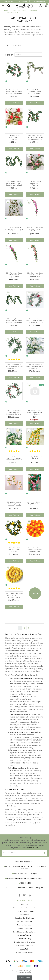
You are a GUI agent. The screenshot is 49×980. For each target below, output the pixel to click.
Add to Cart (14, 103)
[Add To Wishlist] (8, 64)
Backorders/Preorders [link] (24, 935)
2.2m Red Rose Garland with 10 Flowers (14, 137)
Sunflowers (15, 714)
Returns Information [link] (25, 925)
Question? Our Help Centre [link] (25, 918)
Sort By (9, 55)
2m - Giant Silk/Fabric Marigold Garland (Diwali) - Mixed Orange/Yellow (35, 551)
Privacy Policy (32, 848)
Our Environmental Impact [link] (24, 911)
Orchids (14, 768)
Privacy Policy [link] (24, 949)
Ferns (24, 768)
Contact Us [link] (25, 915)
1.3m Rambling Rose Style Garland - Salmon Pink (35, 275)
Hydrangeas (27, 750)
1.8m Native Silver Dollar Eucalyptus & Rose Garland (35, 412)
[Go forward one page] (29, 628)
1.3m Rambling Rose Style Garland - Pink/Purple (35, 229)
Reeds (27, 714)
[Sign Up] (44, 853)
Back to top (25, 978)
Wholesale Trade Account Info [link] (24, 908)
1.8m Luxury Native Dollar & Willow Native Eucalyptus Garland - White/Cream (35, 367)
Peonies (14, 750)
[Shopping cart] (46, 6)
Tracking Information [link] (25, 928)
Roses (13, 679)
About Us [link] (24, 904)
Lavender (14, 696)
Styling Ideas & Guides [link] (25, 953)
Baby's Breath (26, 679)
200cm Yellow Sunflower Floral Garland (14, 550)
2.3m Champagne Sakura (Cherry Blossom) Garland (14, 504)
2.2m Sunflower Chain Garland (35, 457)
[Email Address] (22, 853)
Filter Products (14, 46)
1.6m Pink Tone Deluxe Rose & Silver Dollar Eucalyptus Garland (14, 92)
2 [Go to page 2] (24, 628)
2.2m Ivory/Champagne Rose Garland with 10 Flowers (14, 459)
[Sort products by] (28, 55)
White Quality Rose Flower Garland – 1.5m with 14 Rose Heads (14, 229)
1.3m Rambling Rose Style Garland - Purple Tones (14, 275)
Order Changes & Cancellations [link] (24, 932)
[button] (3, 6)
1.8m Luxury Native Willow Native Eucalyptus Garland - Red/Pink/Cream (14, 413)
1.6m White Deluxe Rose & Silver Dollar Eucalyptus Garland (14, 183)
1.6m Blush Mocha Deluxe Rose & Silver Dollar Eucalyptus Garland (35, 138)
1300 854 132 (26, 883)
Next (35, 593)
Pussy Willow (35, 732)
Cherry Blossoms (18, 732)
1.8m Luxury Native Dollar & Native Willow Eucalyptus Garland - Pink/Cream (14, 367)
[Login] (40, 6)
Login (35, 874)
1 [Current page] (20, 628)
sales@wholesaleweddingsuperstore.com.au (26, 878)
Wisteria (26, 696)
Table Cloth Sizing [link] (24, 939)
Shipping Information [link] (24, 921)
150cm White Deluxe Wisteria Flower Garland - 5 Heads (35, 92)
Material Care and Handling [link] (25, 942)
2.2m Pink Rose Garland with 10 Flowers (35, 183)
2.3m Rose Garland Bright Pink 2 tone (35, 503)
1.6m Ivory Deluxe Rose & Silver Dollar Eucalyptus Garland (14, 321)
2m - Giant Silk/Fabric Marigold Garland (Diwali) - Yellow (14, 595)
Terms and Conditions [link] (24, 946)
